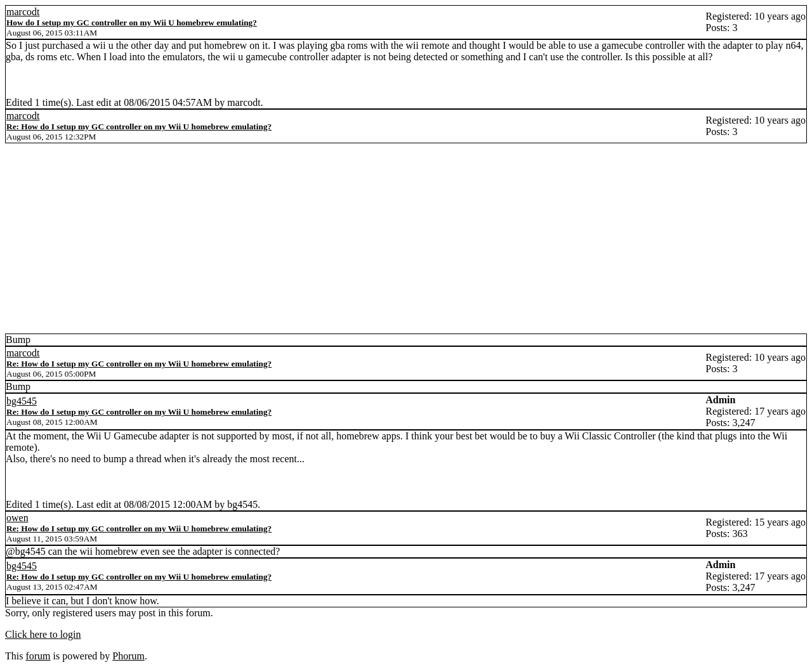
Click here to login (43, 634)
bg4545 (22, 401)
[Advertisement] (406, 238)
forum (38, 656)
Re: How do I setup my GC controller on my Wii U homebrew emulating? (139, 126)
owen (17, 518)
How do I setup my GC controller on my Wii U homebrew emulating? (132, 23)
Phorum (128, 656)
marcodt (23, 12)
